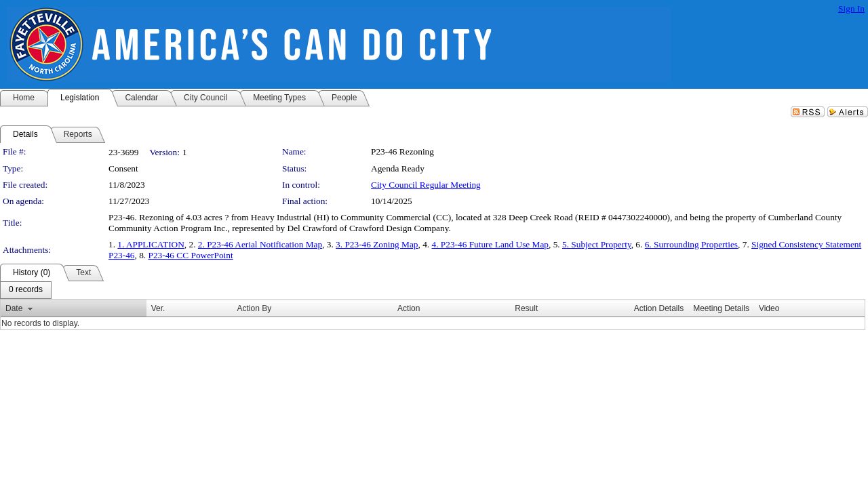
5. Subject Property (597, 244)
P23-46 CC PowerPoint (191, 255)
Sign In (851, 8)
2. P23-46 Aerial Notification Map (260, 244)
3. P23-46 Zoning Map (377, 244)
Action (409, 308)
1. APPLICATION (151, 244)
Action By (254, 308)
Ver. (158, 308)
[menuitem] (26, 290)
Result (526, 308)
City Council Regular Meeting (426, 185)
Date (14, 308)
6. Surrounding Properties (691, 244)
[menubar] (26, 290)
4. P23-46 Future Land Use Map (491, 244)
